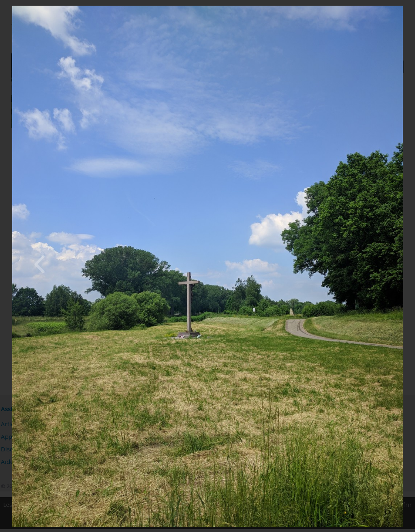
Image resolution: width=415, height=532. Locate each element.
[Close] (401, 8)
